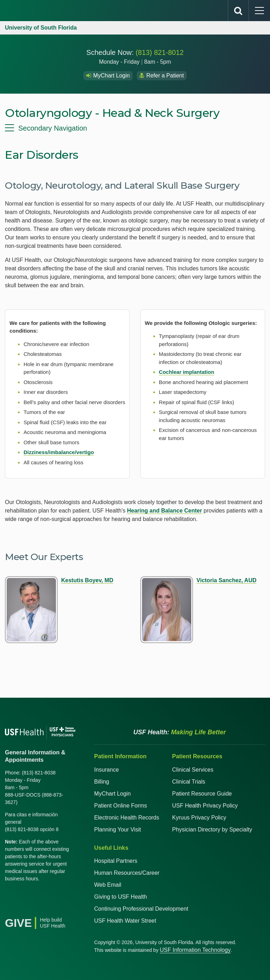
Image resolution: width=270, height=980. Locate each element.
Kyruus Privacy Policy (199, 818)
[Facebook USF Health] (11, 897)
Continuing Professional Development (141, 909)
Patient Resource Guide (202, 794)
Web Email (108, 885)
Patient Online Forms (121, 806)
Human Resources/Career (127, 873)
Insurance (107, 770)
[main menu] (259, 11)
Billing (102, 782)
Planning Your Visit (118, 830)
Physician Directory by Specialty (212, 830)
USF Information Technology (195, 950)
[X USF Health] (26, 897)
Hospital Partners (116, 861)
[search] (238, 11)
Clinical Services (193, 770)
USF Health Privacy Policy (205, 806)
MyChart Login (108, 76)
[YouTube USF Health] (41, 897)
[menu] (135, 128)
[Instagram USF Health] (57, 897)
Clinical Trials (189, 782)
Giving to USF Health (121, 897)
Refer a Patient (162, 76)
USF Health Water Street (125, 921)
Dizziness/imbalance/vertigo (59, 452)
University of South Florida (41, 28)
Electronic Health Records (127, 818)
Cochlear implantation (187, 372)
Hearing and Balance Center (164, 511)
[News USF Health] (11, 908)
